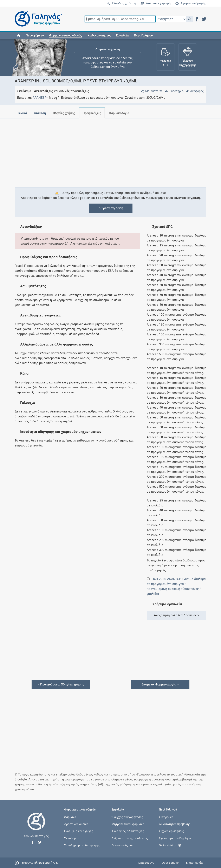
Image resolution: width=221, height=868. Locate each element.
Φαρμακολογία (119, 113)
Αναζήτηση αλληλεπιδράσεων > (176, 615)
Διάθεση (40, 113)
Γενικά (22, 113)
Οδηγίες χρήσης (64, 113)
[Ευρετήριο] (173, 91)
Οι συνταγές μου (123, 845)
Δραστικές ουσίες (76, 824)
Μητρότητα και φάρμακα (128, 824)
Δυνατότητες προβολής (175, 824)
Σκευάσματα (72, 838)
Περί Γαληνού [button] (143, 35)
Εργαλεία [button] (122, 35)
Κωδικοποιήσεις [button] (99, 35)
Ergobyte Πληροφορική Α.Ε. (40, 862)
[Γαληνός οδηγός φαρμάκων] (37, 19)
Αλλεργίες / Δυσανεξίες (128, 831)
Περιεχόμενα (35, 35)
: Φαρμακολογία (160, 684)
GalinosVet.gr (170, 845)
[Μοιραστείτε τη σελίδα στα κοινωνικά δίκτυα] (151, 91)
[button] (190, 19)
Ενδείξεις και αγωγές (79, 831)
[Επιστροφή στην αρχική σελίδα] (36, 826)
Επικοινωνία (194, 863)
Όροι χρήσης (170, 863)
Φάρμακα (70, 817)
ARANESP (40, 98)
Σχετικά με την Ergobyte (175, 838)
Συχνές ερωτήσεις (171, 831)
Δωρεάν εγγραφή (156, 3)
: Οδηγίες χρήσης (61, 684)
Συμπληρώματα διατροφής (82, 845)
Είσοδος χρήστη (121, 3)
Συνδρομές (166, 817)
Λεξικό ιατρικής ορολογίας (130, 838)
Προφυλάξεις (92, 113)
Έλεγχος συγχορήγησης (127, 817)
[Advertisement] (111, 150)
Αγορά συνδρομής (191, 3)
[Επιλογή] (171, 19)
